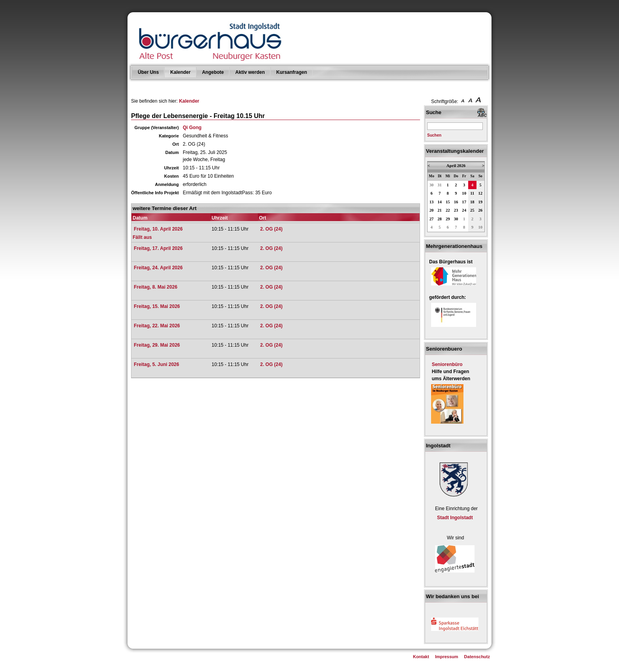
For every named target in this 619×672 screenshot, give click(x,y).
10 (464, 193)
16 (456, 202)
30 (432, 185)
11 (472, 193)
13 (432, 202)
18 (472, 202)
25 (472, 210)
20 (432, 210)
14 (440, 202)
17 (464, 202)
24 (464, 210)
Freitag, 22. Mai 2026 (157, 326)
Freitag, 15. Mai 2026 (157, 306)
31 (440, 185)
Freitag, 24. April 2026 (158, 268)
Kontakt (421, 657)
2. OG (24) (271, 229)
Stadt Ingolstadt (455, 518)
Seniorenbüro (447, 364)
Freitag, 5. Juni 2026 (157, 364)
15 (448, 202)
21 (440, 210)
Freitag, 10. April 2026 (158, 229)
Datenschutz (477, 657)
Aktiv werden (250, 72)
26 (481, 210)
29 (448, 219)
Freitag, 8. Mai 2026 (156, 287)
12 (481, 193)
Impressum (447, 657)
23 (456, 210)
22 (448, 210)
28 (440, 219)
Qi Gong (192, 128)
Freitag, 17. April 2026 (158, 248)
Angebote (213, 72)
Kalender (180, 72)
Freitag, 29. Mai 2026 (157, 345)
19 (481, 202)
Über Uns (148, 72)
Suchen (434, 135)
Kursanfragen (292, 72)
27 (432, 219)
